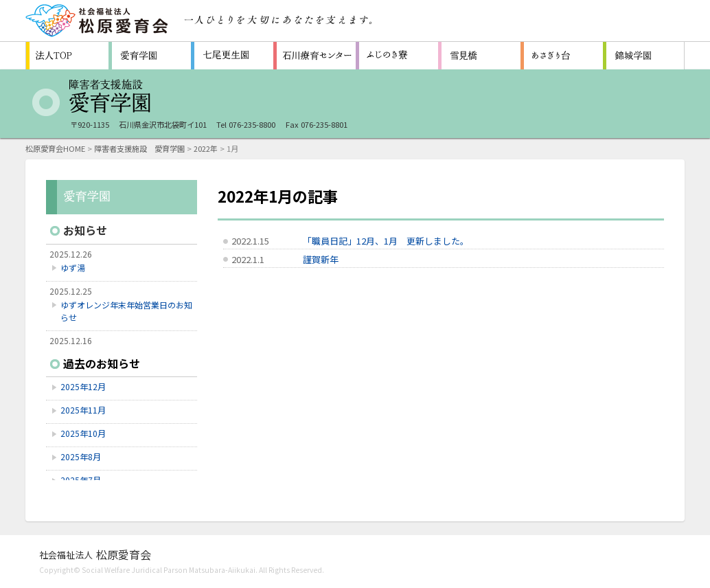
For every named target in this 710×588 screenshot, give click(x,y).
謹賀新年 (321, 259)
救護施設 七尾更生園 (232, 56)
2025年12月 (83, 386)
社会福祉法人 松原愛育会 (98, 21)
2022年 (206, 148)
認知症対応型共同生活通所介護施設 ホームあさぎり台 (562, 56)
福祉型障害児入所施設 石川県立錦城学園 (644, 56)
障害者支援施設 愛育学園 (150, 56)
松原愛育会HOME (55, 148)
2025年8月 (81, 456)
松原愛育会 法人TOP (67, 56)
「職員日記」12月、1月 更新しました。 (386, 241)
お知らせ (85, 230)
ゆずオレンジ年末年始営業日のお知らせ (126, 311)
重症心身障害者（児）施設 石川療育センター (314, 56)
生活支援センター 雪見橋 (479, 56)
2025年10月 (83, 433)
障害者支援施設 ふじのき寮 (397, 56)
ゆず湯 (73, 268)
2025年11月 (83, 410)
